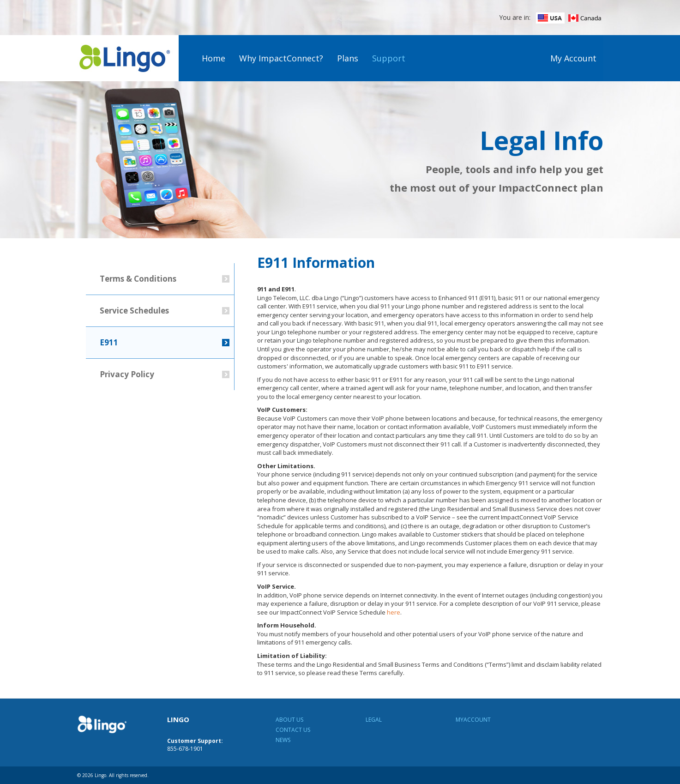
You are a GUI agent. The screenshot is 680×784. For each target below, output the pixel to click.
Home (214, 58)
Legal (374, 720)
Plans (348, 58)
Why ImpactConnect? (281, 58)
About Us (289, 720)
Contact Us (293, 730)
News (283, 740)
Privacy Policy (127, 374)
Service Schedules (134, 311)
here (394, 612)
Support (389, 58)
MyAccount (473, 720)
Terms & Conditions (138, 279)
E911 (109, 342)
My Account (573, 58)
